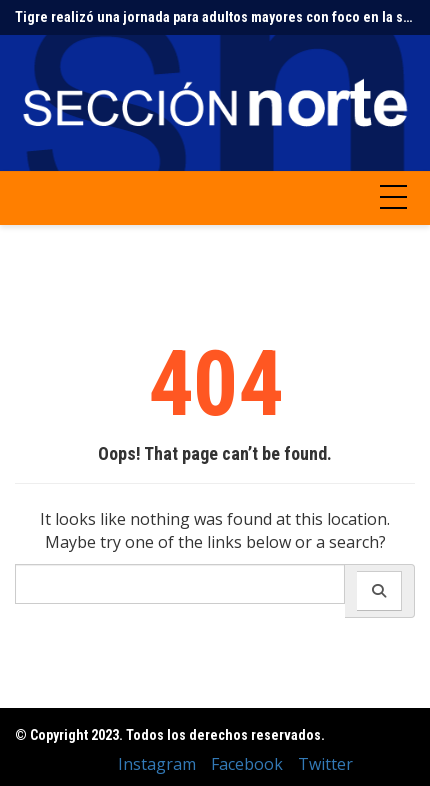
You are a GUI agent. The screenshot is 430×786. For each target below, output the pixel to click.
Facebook (247, 764)
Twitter (325, 764)
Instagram (157, 764)
